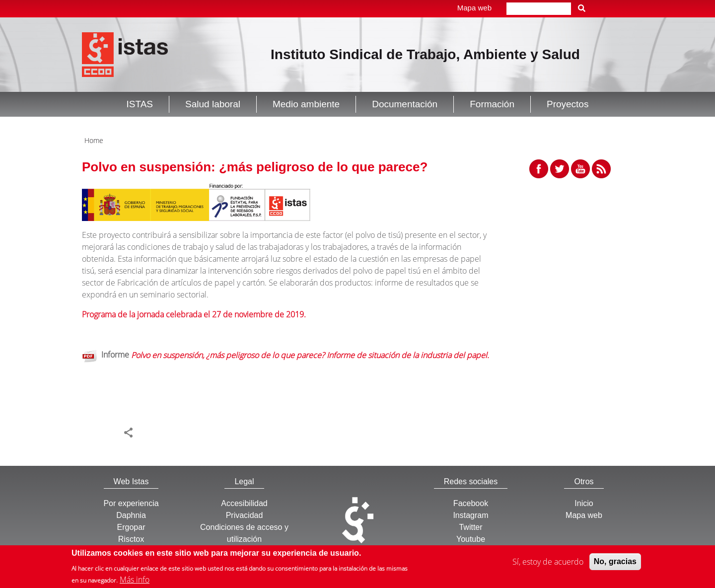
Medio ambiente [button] (306, 104)
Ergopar (131, 527)
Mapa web (474, 8)
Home (94, 140)
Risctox (131, 539)
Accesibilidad (244, 503)
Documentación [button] (405, 104)
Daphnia (131, 515)
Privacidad (245, 515)
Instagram (470, 515)
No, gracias (615, 563)
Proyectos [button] (568, 104)
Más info (135, 581)
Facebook (471, 503)
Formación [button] (492, 104)
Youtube (471, 539)
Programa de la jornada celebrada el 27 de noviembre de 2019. (194, 314)
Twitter (470, 527)
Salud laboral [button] (213, 104)
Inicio (584, 503)
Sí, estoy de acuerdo (548, 564)
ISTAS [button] (140, 104)
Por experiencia (131, 503)
